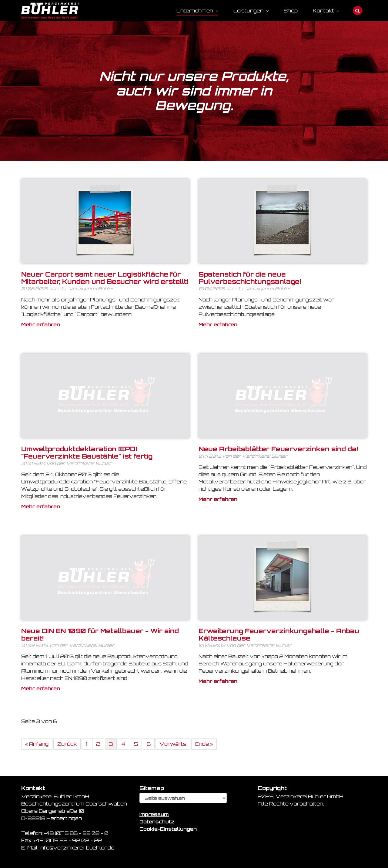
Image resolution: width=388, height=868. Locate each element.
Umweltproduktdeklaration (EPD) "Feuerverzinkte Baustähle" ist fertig (87, 453)
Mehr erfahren (41, 325)
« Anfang (37, 744)
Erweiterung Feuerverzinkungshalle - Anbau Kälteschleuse (279, 634)
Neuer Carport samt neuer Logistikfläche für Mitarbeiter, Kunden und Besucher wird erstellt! (105, 278)
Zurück (67, 744)
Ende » (204, 744)
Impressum (154, 814)
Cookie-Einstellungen (168, 829)
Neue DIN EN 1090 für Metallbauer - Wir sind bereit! (100, 634)
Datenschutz (157, 822)
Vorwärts (173, 744)
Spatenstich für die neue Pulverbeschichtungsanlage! (250, 278)
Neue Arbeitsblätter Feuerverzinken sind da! (278, 449)
